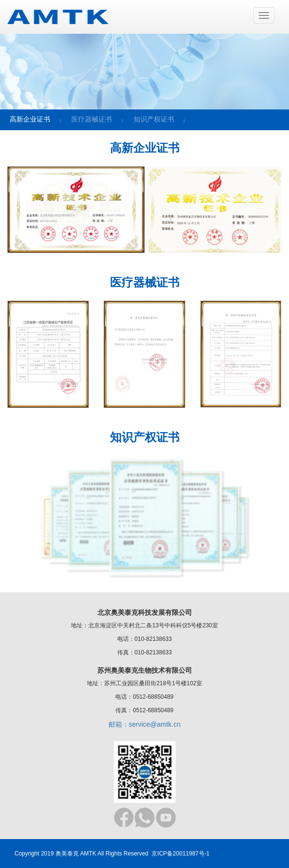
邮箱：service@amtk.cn (145, 724)
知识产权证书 (154, 119)
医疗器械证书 (92, 119)
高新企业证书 (30, 119)
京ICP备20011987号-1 (180, 854)
